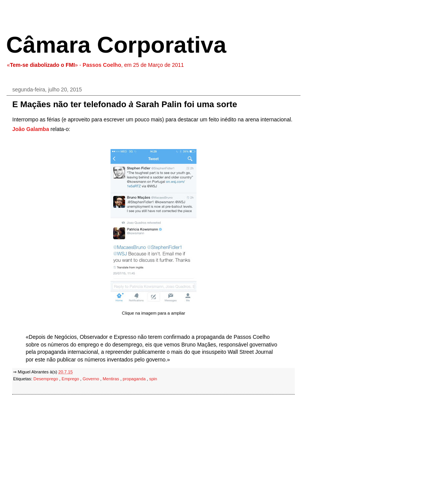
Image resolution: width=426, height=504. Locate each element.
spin (153, 379)
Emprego (71, 379)
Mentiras (111, 379)
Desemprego (46, 379)
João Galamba (31, 129)
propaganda (135, 379)
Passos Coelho (102, 65)
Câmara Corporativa (116, 45)
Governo (91, 379)
